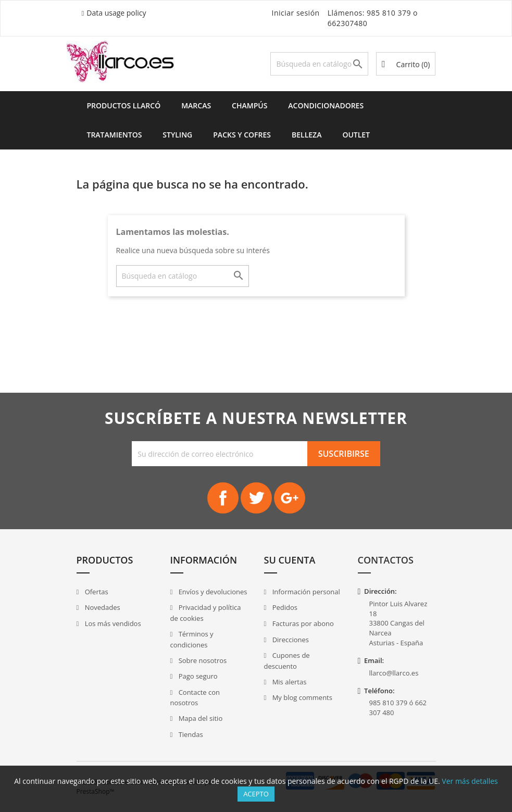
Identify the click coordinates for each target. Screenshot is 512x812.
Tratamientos (115, 135)
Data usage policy (116, 13)
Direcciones (290, 640)
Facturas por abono (302, 623)
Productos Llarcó (124, 105)
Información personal (305, 592)
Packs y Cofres (242, 135)
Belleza (307, 135)
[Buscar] (319, 64)
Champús (249, 105)
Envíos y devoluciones (212, 592)
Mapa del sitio (199, 718)
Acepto (256, 794)
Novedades (101, 607)
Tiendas (190, 734)
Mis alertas (288, 682)
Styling (177, 135)
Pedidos (284, 607)
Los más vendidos (112, 623)
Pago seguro (197, 676)
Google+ (290, 498)
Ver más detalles (470, 781)
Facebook (223, 498)
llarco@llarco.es (394, 673)
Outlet (356, 135)
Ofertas (96, 592)
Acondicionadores (326, 105)
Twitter (256, 498)
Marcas (196, 105)
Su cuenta (290, 560)
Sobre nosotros (202, 660)
